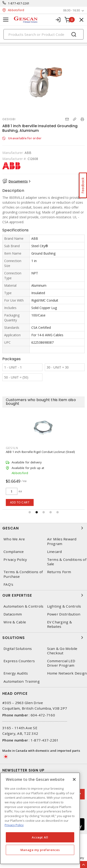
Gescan (43, 528)
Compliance (14, 552)
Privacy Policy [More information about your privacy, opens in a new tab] (14, 825)
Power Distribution (64, 614)
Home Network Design (67, 673)
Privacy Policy (15, 560)
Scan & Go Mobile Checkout (62, 651)
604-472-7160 (43, 715)
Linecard (55, 552)
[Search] (43, 34)
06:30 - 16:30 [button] (71, 10)
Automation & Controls (23, 606)
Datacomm (13, 614)
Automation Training (22, 681)
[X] (74, 779)
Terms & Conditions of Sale (67, 562)
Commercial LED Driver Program (61, 663)
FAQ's (8, 584)
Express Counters (19, 661)
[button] (30, 512)
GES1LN (12, 448)
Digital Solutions (18, 649)
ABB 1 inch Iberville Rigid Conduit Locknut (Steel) (40, 452)
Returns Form (59, 572)
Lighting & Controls (64, 606)
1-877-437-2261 (19, 3)
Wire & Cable (15, 622)
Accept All (40, 837)
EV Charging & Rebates (60, 624)
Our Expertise (43, 595)
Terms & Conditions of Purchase (23, 574)
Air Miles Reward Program (62, 541)
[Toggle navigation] (6, 20)
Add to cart (20, 502)
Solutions (43, 638)
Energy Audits (16, 673)
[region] (40, 818)
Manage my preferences (40, 850)
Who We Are (14, 539)
